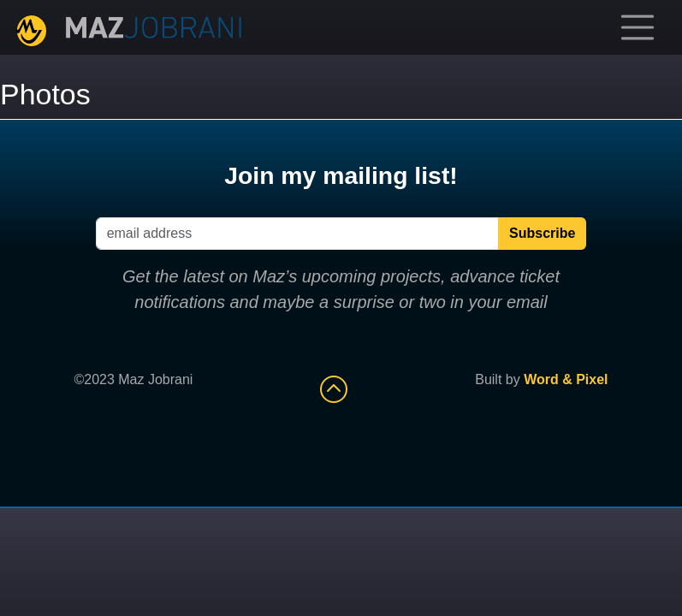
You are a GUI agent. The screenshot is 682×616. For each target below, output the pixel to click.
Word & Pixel (566, 379)
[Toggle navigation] (638, 27)
